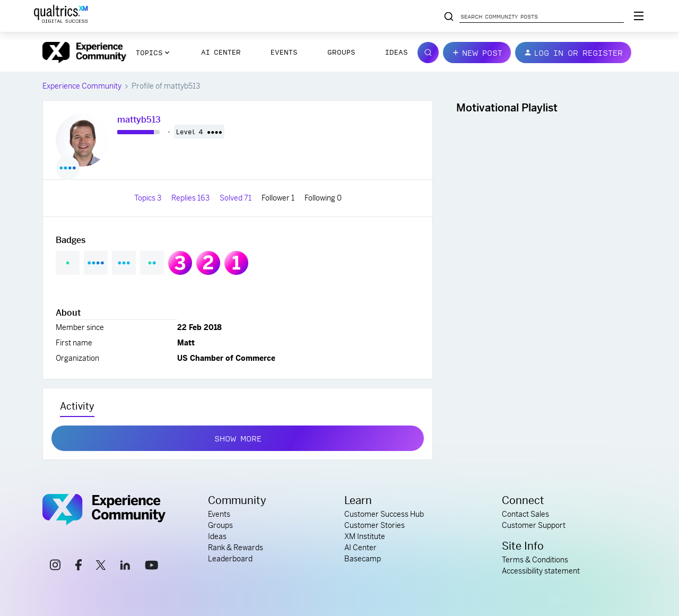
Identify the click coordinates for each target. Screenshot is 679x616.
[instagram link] (55, 566)
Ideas (397, 52)
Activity (77, 406)
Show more (238, 436)
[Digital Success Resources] (639, 16)
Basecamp (363, 559)
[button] (477, 53)
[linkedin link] (125, 567)
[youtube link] (151, 567)
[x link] (101, 567)
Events (284, 52)
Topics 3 (149, 198)
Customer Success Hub (384, 514)
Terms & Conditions (535, 560)
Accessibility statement (541, 571)
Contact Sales (525, 514)
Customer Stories (375, 525)
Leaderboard (230, 559)
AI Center (221, 52)
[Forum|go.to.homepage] (84, 53)
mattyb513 (139, 120)
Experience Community (82, 86)
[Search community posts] (449, 17)
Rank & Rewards (236, 548)
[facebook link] (79, 566)
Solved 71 (236, 198)
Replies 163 (191, 198)
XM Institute (365, 536)
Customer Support (534, 525)
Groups (341, 52)
